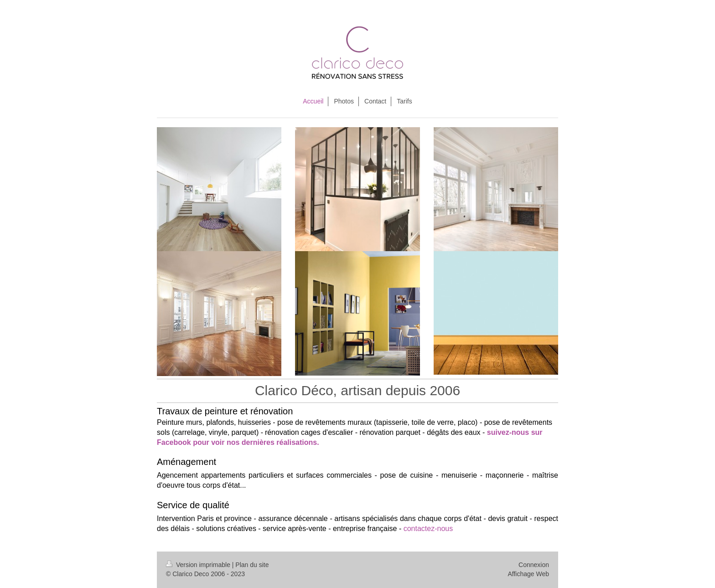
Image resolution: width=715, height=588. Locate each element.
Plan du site (252, 565)
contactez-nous (429, 529)
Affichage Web (528, 574)
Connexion (534, 565)
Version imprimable (199, 565)
